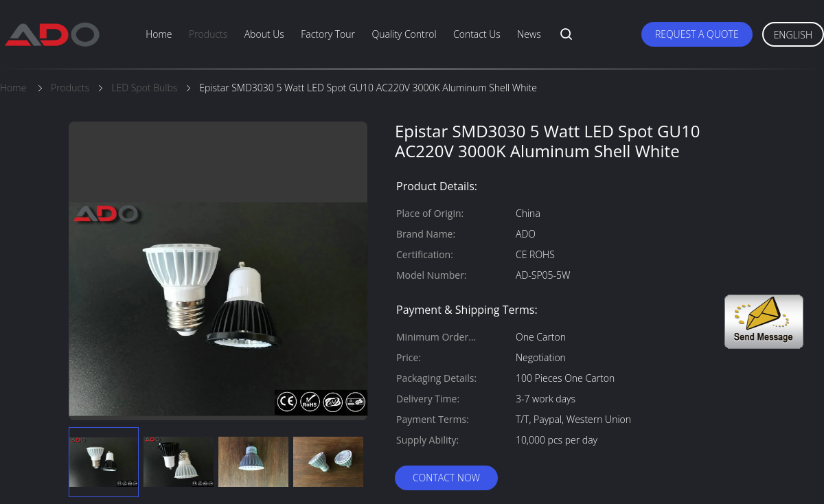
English (793, 35)
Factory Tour (328, 34)
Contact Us (477, 34)
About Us (264, 34)
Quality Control (404, 34)
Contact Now (446, 478)
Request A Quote (697, 34)
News (529, 34)
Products (208, 34)
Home (159, 34)
